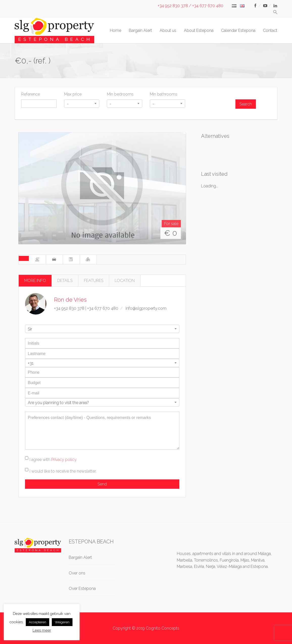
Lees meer (42, 630)
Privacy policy (64, 460)
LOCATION (125, 281)
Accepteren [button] (38, 622)
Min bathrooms (164, 94)
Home (116, 30)
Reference (31, 94)
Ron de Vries (70, 300)
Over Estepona (82, 589)
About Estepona (199, 30)
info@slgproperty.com (146, 308)
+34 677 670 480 (103, 308)
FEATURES (94, 281)
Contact (270, 30)
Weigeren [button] (62, 622)
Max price (73, 94)
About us (168, 30)
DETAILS (65, 281)
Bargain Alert (140, 30)
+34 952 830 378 (69, 308)
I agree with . (53, 460)
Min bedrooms (120, 94)
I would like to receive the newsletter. (63, 471)
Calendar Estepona (238, 30)
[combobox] (82, 104)
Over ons (77, 573)
